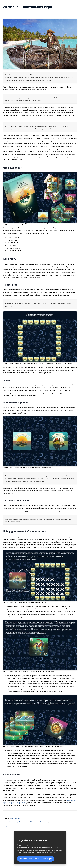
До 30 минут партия (23, 822)
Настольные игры (15, 818)
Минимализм (35, 822)
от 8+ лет (52, 822)
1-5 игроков (11, 822)
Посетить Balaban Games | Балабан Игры (36, 859)
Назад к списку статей (11, 826)
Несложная (44, 822)
